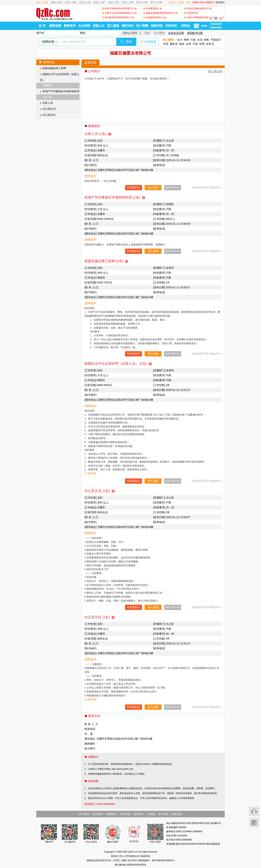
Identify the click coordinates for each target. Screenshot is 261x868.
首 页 (42, 26)
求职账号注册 (195, 33)
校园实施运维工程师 (54, 68)
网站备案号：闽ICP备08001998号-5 (156, 860)
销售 (186, 40)
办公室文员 (49, 109)
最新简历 (70, 26)
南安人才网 (71, 2)
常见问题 (125, 814)
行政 (193, 40)
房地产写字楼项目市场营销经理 (61, 91)
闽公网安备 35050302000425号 (131, 865)
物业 (182, 44)
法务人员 (48, 103)
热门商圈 (142, 26)
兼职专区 (128, 26)
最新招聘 (55, 26)
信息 (202, 2)
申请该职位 (134, 187)
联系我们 (220, 2)
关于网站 (84, 814)
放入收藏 (153, 187)
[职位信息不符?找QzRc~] (207, 187)
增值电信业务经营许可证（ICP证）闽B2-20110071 (112, 860)
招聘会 (186, 26)
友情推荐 (98, 814)
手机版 (151, 814)
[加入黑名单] (215, 71)
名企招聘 (84, 26)
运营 (189, 44)
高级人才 (99, 26)
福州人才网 (142, 2)
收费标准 (209, 2)
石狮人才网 (56, 2)
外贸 (166, 44)
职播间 (196, 2)
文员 (200, 40)
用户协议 (163, 814)
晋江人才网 (42, 2)
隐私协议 (177, 814)
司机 (195, 44)
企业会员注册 (176, 33)
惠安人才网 (99, 2)
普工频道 (113, 26)
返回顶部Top (173, 187)
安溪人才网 (85, 2)
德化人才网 (128, 2)
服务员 (174, 44)
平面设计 (216, 40)
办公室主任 (49, 115)
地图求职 (157, 26)
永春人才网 (113, 2)
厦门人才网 (156, 2)
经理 (202, 44)
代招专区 (171, 26)
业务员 (210, 44)
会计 (180, 40)
